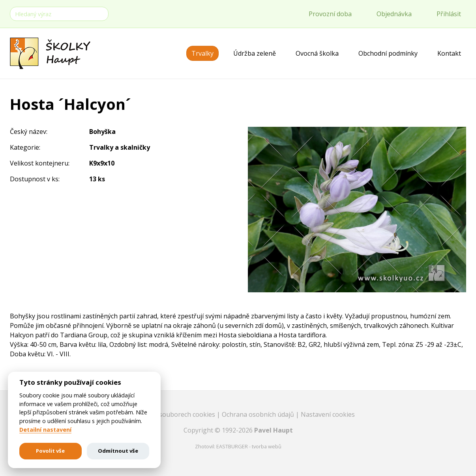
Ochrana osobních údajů (259, 414)
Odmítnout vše (118, 451)
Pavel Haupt (274, 430)
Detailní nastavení (45, 430)
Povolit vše (50, 451)
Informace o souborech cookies (169, 414)
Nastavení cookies (328, 414)
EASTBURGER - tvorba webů (249, 446)
